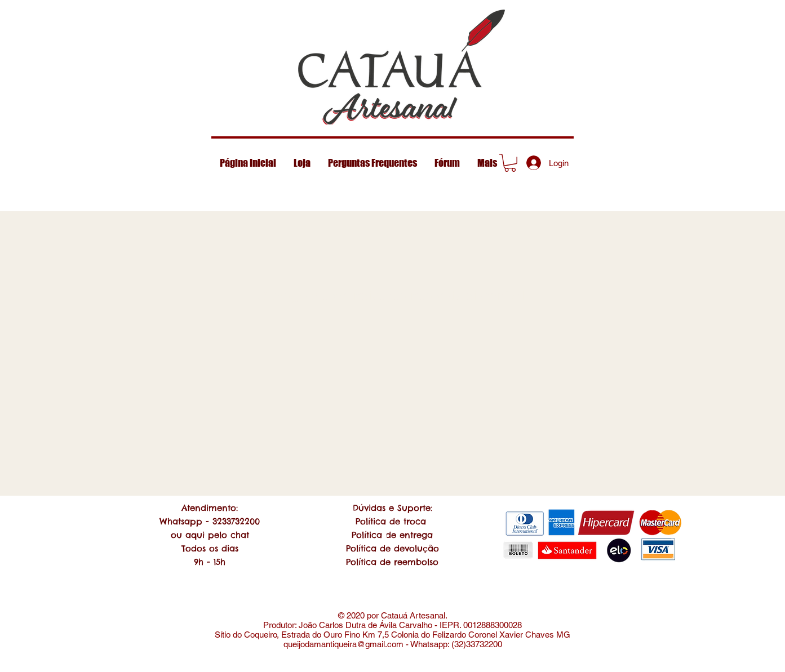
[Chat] (392, 535)
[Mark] (510, 165)
